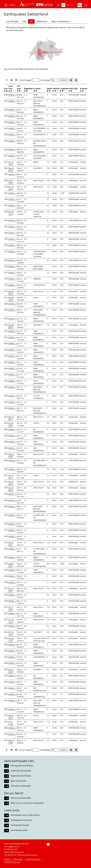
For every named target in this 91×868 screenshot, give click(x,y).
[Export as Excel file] (71, 80)
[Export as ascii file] (76, 80)
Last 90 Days (12, 21)
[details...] (12, 95)
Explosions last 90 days (21, 776)
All (31, 21)
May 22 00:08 (11, 169)
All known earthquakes (21, 786)
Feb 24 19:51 (11, 717)
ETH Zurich (15, 862)
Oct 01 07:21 (11, 544)
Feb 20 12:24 (11, 213)
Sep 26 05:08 (11, 326)
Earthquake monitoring (21, 820)
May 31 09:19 (11, 293)
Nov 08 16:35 (11, 299)
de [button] (59, 5)
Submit (64, 80)
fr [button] (68, 5)
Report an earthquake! (21, 798)
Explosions (42, 21)
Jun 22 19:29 (11, 424)
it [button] (72, 5)
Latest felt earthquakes (21, 771)
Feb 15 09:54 (11, 489)
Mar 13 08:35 (11, 188)
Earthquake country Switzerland (25, 815)
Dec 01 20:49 (11, 483)
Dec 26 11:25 (11, 633)
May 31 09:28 (11, 455)
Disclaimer (18, 859)
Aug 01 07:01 (11, 565)
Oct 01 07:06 (11, 182)
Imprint (7, 859)
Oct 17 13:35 (11, 608)
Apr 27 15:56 (11, 163)
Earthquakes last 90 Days (22, 766)
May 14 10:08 (11, 742)
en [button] (63, 5)
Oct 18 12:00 (11, 621)
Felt (24, 21)
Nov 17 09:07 (11, 590)
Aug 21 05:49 (11, 671)
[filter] (7, 91)
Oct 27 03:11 (11, 477)
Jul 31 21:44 (11, 723)
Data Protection (33, 859)
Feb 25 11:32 (11, 640)
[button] (10, 5)
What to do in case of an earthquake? (27, 803)
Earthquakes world (19, 830)
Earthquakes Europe (20, 825)
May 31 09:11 (11, 418)
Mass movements (60, 21)
